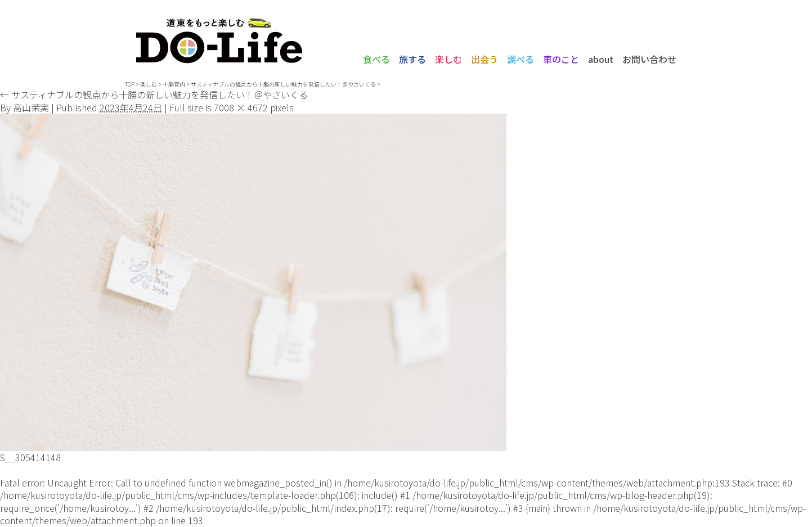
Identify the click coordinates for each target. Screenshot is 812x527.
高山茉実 (31, 107)
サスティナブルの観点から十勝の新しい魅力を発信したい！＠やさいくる (283, 84)
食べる (376, 59)
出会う (484, 59)
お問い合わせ (649, 59)
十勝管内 (174, 84)
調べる (521, 59)
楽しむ (448, 59)
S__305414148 (30, 457)
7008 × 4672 (241, 107)
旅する (412, 59)
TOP (130, 84)
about (601, 59)
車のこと (561, 59)
